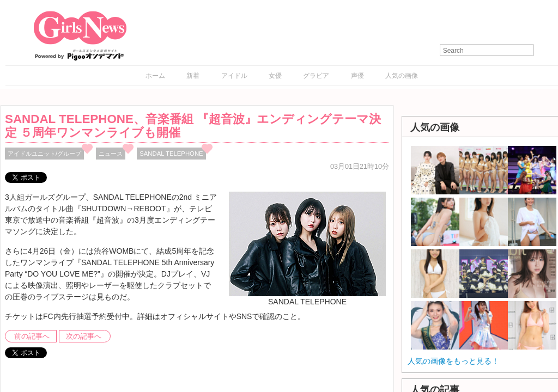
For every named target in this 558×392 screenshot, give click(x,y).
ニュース (111, 154)
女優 (275, 76)
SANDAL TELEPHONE (171, 154)
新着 (193, 76)
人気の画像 (402, 76)
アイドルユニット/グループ (44, 154)
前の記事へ (32, 336)
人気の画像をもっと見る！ (453, 361)
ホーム (155, 76)
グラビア (316, 76)
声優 (357, 76)
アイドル (234, 76)
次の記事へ (84, 336)
